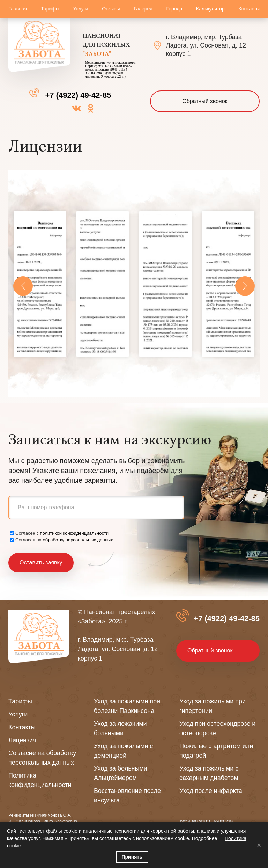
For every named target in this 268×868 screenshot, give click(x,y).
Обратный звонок (205, 101)
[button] (23, 286)
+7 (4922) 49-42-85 (78, 95)
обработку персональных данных (78, 540)
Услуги (81, 9)
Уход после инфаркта (211, 791)
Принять (132, 857)
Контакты (249, 9)
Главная (18, 9)
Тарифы (50, 9)
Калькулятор (210, 9)
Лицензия (22, 740)
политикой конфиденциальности (75, 533)
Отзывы (111, 9)
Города (174, 9)
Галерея (143, 9)
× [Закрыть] (259, 845)
